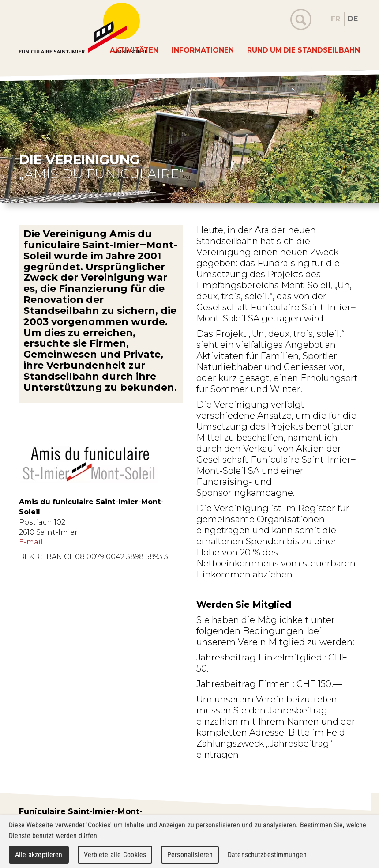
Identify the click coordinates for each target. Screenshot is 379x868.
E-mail (31, 542)
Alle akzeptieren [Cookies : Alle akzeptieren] (39, 855)
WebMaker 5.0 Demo (83, 28)
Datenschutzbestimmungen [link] (267, 855)
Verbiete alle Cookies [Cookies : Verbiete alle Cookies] (115, 855)
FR (336, 19)
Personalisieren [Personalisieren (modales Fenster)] (190, 855)
